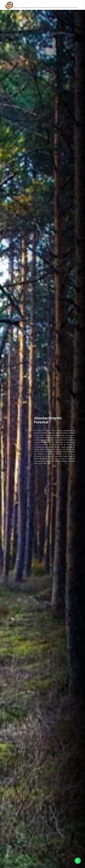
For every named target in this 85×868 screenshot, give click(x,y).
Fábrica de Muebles (65, 8)
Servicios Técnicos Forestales (17, 8)
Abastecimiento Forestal (35, 8)
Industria (46, 8)
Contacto (74, 8)
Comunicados (53, 8)
